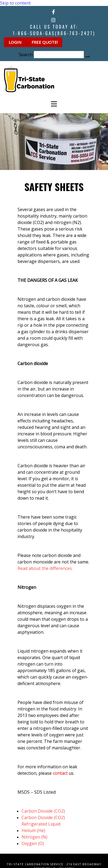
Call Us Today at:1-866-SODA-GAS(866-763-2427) (54, 30)
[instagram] (53, 20)
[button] (15, 42)
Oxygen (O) (33, 843)
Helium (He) (33, 830)
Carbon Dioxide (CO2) (43, 811)
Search (26, 55)
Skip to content (15, 3)
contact (60, 773)
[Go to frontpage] (29, 91)
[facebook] (53, 12)
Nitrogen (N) (34, 837)
